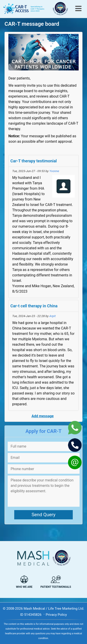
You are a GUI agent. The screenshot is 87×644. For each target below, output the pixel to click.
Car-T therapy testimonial (34, 161)
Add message (42, 416)
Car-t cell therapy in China (34, 306)
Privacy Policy (56, 615)
